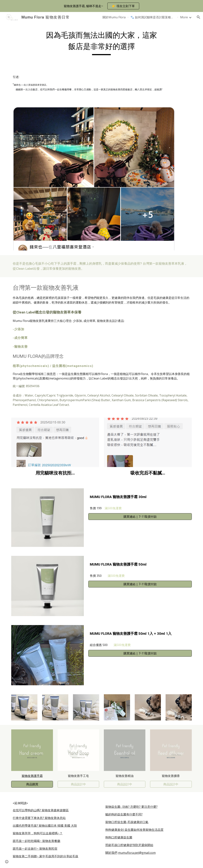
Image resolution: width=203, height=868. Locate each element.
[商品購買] (32, 784)
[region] (101, 6)
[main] (101, 42)
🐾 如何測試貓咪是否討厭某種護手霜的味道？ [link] (153, 17)
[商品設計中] (78, 784)
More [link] (184, 17)
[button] (199, 17)
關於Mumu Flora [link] (114, 17)
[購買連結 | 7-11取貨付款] (140, 517)
